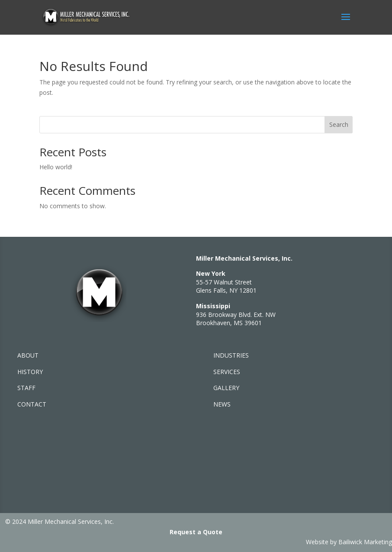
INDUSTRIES (231, 355)
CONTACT (32, 404)
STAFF (26, 388)
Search (339, 124)
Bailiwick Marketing (365, 542)
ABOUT (28, 355)
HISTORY (30, 372)
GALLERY (226, 388)
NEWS (222, 404)
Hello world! (56, 167)
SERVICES (227, 372)
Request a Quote (196, 532)
